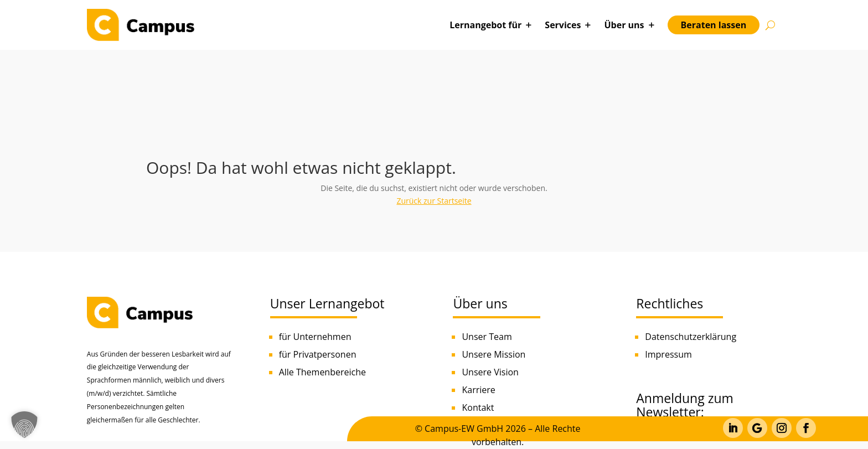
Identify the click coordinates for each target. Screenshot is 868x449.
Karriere (478, 390)
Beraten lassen (714, 25)
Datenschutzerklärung (691, 337)
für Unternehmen (315, 337)
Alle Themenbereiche (322, 372)
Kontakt (478, 407)
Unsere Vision (490, 372)
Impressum (668, 354)
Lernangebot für (485, 25)
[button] (24, 425)
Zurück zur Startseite (434, 201)
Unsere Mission (494, 354)
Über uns (624, 25)
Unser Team (487, 337)
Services (563, 25)
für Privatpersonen (318, 354)
